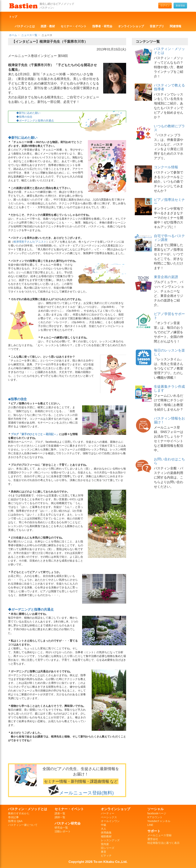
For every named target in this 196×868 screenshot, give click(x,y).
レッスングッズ (110, 840)
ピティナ (106, 856)
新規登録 (180, 6)
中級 (104, 825)
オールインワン (110, 821)
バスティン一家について (23, 825)
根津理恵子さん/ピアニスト (30, 242)
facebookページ (157, 813)
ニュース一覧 (29, 35)
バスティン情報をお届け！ (169, 420)
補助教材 (106, 836)
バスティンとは (25, 26)
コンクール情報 (166, 167)
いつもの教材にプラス (169, 128)
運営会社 (153, 839)
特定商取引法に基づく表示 (163, 843)
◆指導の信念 (24, 117)
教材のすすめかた (19, 813)
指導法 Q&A (15, 821)
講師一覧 (60, 817)
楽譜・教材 (48, 26)
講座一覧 (60, 813)
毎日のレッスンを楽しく (169, 352)
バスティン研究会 (68, 823)
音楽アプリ (157, 26)
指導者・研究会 (102, 26)
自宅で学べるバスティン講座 (169, 238)
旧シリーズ (108, 848)
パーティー (108, 813)
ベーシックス (109, 817)
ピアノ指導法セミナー (169, 202)
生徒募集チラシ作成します (169, 388)
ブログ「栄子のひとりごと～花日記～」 (35, 434)
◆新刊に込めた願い (28, 113)
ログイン (165, 6)
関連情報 (176, 26)
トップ (13, 17)
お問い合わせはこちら (169, 461)
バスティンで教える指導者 (169, 87)
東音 (104, 852)
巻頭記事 (13, 817)
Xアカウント (155, 817)
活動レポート (63, 831)
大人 (104, 829)
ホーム (13, 35)
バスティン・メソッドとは (169, 51)
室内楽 (105, 844)
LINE (150, 825)
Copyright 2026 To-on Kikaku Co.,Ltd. (98, 862)
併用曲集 (106, 833)
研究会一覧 (61, 828)
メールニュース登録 (159, 835)
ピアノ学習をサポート (169, 316)
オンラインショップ (131, 26)
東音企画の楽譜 (166, 277)
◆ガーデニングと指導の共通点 (35, 121)
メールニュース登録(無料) (86, 793)
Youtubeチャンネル (159, 821)
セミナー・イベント (74, 26)
